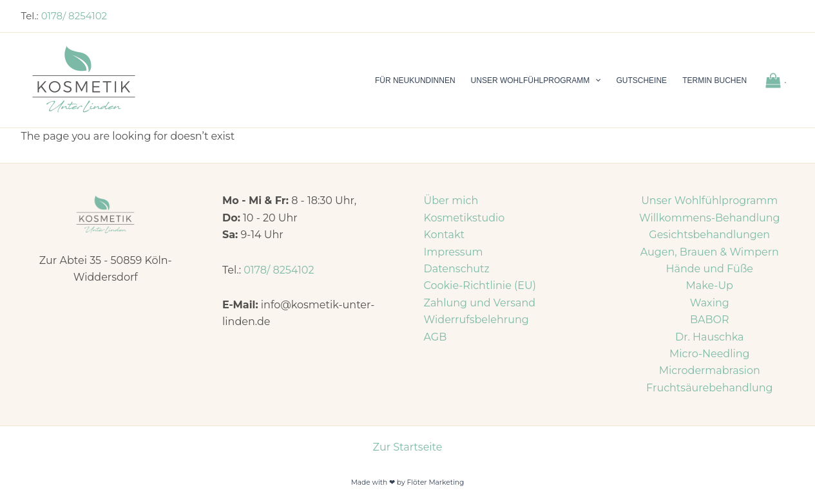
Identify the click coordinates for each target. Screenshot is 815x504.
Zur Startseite (408, 447)
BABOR (710, 320)
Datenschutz (457, 269)
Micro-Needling (710, 354)
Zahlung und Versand (480, 303)
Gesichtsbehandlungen (709, 235)
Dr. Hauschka (710, 337)
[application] (595, 80)
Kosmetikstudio (465, 218)
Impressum (454, 252)
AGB (436, 337)
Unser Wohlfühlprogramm (709, 201)
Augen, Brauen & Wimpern (710, 252)
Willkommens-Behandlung (710, 218)
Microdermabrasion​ (710, 370)
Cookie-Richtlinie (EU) (480, 285)
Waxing (710, 303)
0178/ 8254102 (74, 16)
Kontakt (445, 235)
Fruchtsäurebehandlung (709, 388)
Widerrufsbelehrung (476, 320)
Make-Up (710, 285)
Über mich (451, 201)
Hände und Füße (709, 269)
